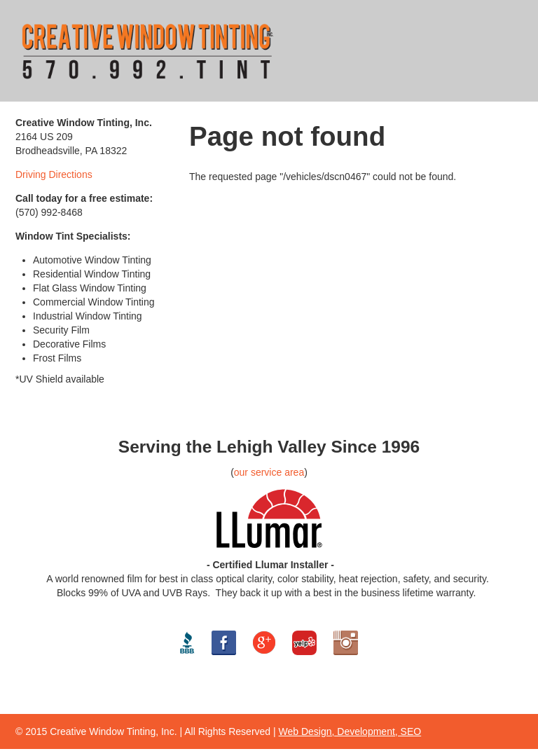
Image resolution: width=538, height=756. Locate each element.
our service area (269, 472)
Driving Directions (54, 174)
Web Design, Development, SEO (350, 731)
